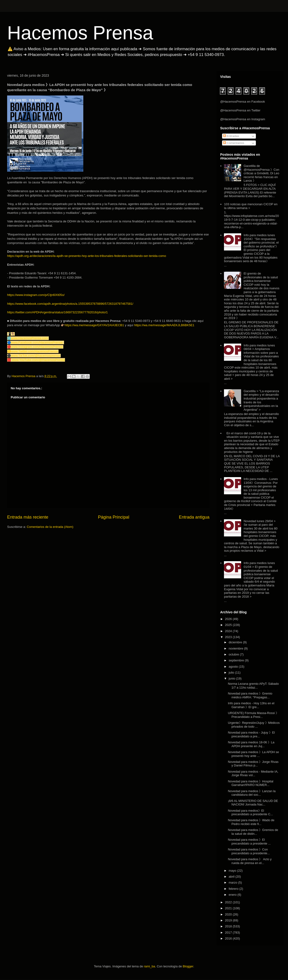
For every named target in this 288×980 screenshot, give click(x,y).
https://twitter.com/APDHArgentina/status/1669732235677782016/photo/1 (57, 312)
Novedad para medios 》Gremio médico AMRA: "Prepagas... (250, 695)
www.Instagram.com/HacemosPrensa (37, 347)
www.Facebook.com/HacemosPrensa (37, 342)
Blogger (188, 966)
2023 (229, 637)
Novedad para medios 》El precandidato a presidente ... (249, 842)
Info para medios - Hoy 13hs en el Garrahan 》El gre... (251, 705)
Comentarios (234, 143)
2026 (229, 619)
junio (232, 678)
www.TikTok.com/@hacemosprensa (35, 356)
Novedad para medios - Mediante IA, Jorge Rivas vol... (253, 773)
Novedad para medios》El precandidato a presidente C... (250, 812)
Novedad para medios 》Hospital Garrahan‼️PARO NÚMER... (251, 783)
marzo (233, 882)
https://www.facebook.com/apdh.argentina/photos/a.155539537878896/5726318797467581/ (70, 304)
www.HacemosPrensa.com (29, 338)
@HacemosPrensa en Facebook (243, 102)
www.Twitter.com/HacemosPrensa (34, 351)
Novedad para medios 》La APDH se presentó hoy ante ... (253, 754)
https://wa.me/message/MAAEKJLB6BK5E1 (164, 325)
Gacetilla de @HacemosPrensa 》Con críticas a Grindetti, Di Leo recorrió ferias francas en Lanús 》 (261, 173)
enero (233, 895)
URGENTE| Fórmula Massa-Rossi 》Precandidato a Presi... (253, 715)
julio (232, 672)
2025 (229, 625)
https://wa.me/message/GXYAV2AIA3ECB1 (94, 325)
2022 (229, 902)
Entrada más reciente (28, 517)
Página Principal (114, 517)
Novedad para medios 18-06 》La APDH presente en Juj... (251, 744)
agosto (234, 667)
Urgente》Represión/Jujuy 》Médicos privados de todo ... (254, 725)
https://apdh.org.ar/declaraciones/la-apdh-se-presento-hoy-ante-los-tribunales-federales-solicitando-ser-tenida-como (87, 256)
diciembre (236, 642)
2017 (229, 932)
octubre (234, 654)
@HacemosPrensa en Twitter (240, 110)
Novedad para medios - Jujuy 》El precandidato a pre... (251, 734)
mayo (233, 871)
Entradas (231, 136)
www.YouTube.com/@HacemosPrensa (38, 360)
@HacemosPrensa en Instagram (243, 119)
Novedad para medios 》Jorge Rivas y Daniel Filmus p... (253, 764)
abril (232, 877)
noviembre (236, 648)
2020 (229, 914)
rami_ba (150, 966)
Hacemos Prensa (80, 33)
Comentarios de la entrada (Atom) (50, 527)
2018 (229, 926)
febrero (234, 889)
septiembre (237, 660)
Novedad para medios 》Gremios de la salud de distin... (253, 832)
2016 (229, 938)
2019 (229, 920)
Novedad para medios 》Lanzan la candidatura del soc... (252, 793)
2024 (229, 631)
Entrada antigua (194, 517)
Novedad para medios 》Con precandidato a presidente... (249, 851)
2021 (229, 908)
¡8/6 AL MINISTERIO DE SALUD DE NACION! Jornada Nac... (253, 803)
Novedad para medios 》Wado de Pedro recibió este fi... (251, 822)
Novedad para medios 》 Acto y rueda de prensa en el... (250, 861)
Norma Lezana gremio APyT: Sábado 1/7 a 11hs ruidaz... (253, 686)
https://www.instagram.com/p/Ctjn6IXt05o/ (36, 295)
